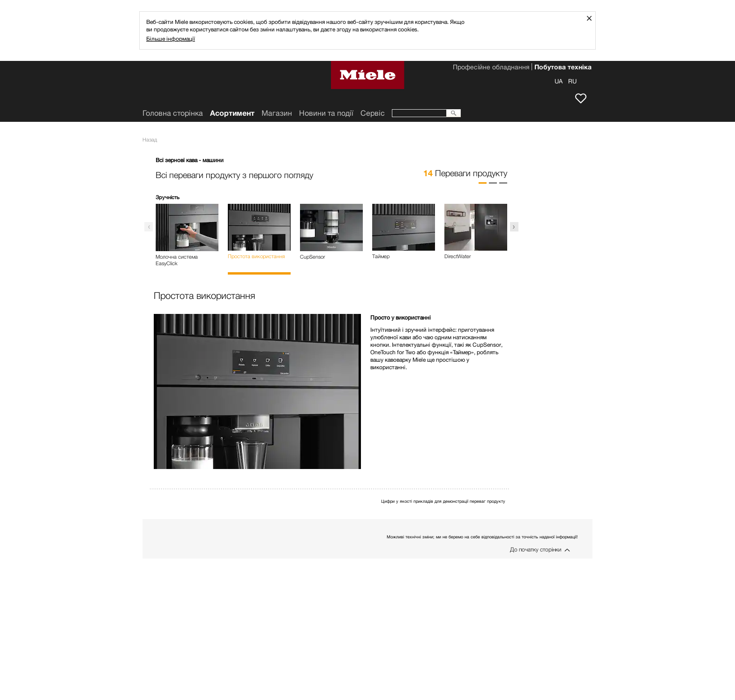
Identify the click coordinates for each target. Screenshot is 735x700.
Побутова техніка (563, 68)
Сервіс (373, 113)
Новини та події (326, 113)
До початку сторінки (536, 549)
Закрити (593, 18)
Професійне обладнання (491, 68)
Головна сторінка (173, 113)
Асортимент (232, 113)
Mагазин (277, 113)
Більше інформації (171, 39)
